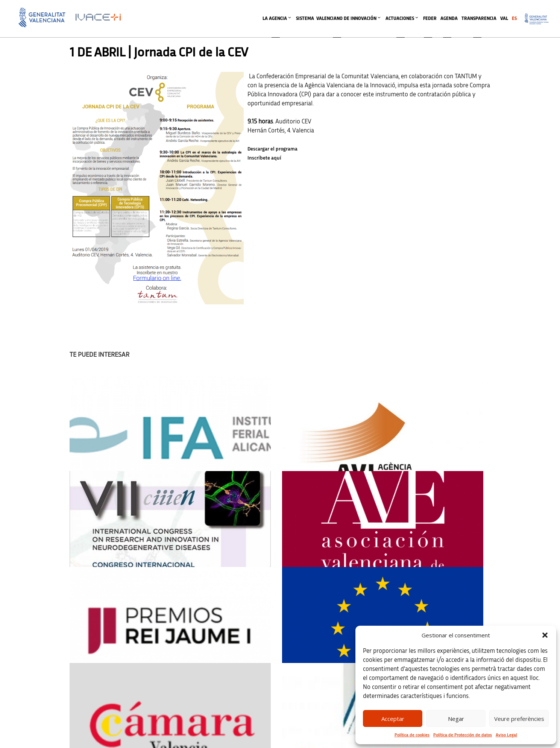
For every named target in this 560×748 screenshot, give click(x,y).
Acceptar (393, 719)
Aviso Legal (506, 735)
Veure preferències (519, 719)
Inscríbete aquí (264, 158)
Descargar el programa (272, 149)
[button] (545, 635)
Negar (456, 719)
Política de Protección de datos (463, 735)
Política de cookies (412, 735)
